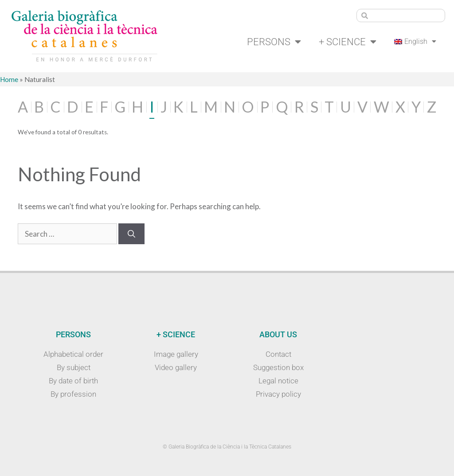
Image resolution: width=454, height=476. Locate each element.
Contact (278, 354)
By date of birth (73, 381)
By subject (74, 367)
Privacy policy (278, 394)
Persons (274, 42)
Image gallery (176, 354)
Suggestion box (278, 367)
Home (9, 79)
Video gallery (176, 367)
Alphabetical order (73, 354)
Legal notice (278, 381)
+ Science (348, 42)
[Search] (131, 234)
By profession (73, 394)
